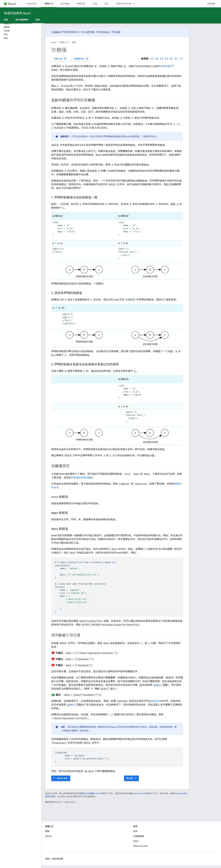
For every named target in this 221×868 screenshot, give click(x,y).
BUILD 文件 (60, 778)
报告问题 (60, 59)
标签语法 (156, 701)
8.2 (176, 59)
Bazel (54, 42)
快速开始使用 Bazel (17, 13)
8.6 (157, 59)
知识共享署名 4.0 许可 (93, 793)
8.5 (162, 59)
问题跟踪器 (139, 836)
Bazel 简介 (32, 4)
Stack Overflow (141, 846)
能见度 (132, 778)
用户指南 (65, 4)
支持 (135, 831)
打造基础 (56, 32)
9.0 (152, 59)
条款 (47, 859)
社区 (106, 4)
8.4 (167, 59)
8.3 (172, 59)
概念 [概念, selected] (38, 20)
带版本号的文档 (124, 4)
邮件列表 (90, 32)
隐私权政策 (58, 859)
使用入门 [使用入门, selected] (49, 4)
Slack (136, 841)
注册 (118, 32)
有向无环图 (164, 66)
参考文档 (81, 4)
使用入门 (64, 42)
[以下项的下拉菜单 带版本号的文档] (135, 4)
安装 (6, 20)
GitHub (211, 4)
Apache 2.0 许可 (140, 793)
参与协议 (105, 32)
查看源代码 (81, 59)
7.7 (181, 59)
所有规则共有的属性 (82, 478)
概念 (74, 42)
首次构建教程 (22, 20)
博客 (47, 831)
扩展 (95, 4)
